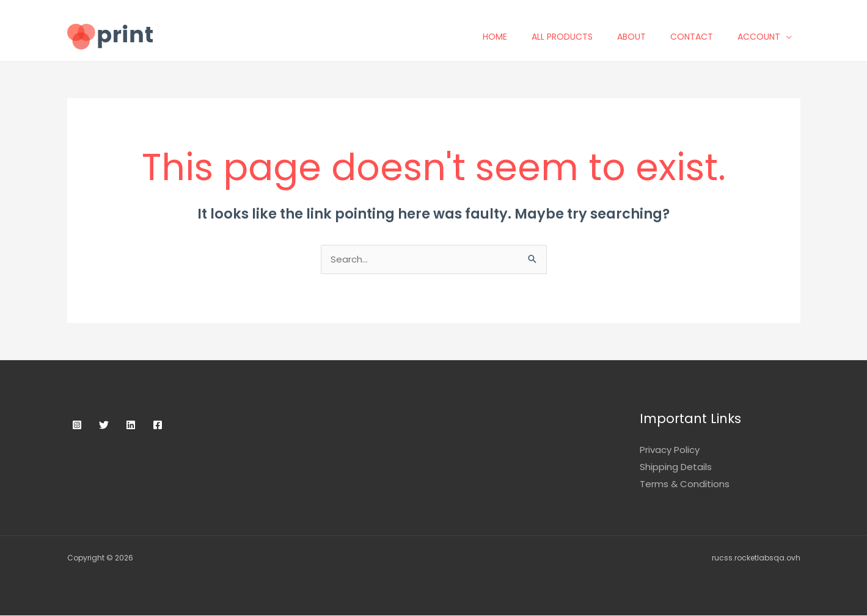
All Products (571, 37)
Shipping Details (676, 467)
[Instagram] (77, 426)
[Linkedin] (131, 426)
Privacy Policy (670, 450)
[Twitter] (104, 426)
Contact (700, 37)
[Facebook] (158, 426)
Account (767, 37)
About (640, 37)
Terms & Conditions (685, 484)
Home (503, 37)
